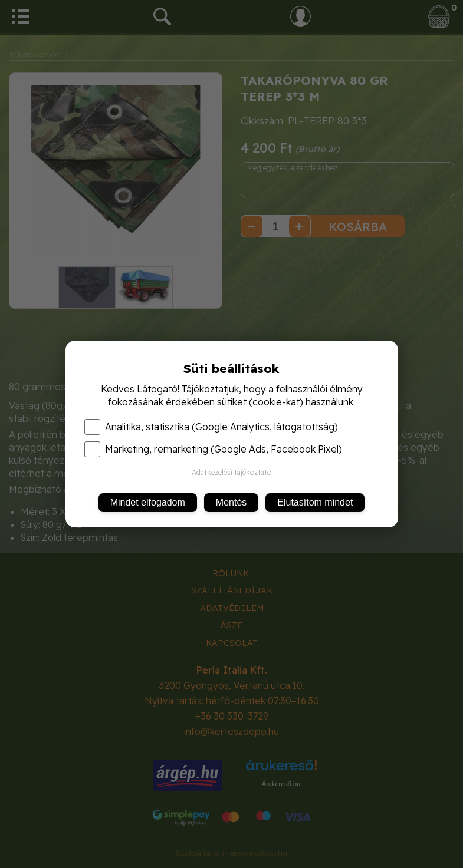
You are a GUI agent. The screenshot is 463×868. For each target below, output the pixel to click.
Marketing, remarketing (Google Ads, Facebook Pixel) (213, 449)
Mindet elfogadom (148, 502)
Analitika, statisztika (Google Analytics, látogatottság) (211, 427)
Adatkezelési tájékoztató (231, 472)
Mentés (231, 502)
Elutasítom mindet (315, 502)
